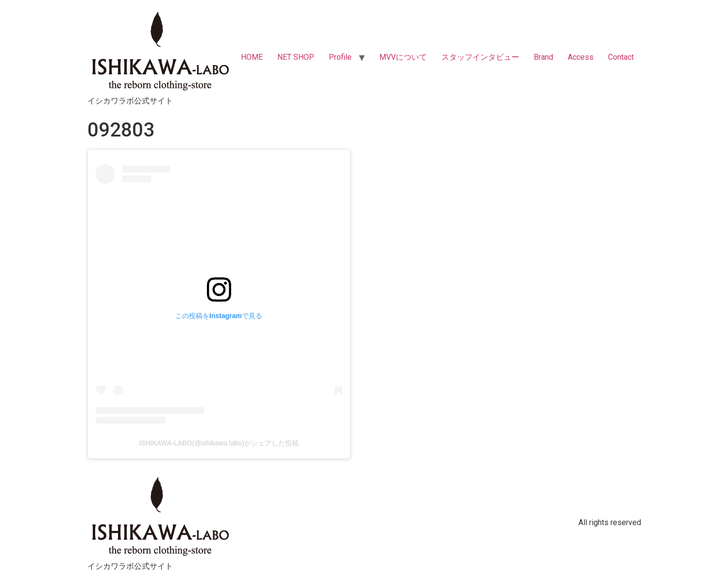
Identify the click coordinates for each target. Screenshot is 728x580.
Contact (621, 57)
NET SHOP (296, 57)
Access (581, 57)
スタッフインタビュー (480, 57)
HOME (252, 57)
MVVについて (403, 57)
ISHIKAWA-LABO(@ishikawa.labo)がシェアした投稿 (219, 443)
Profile (340, 57)
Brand (543, 57)
